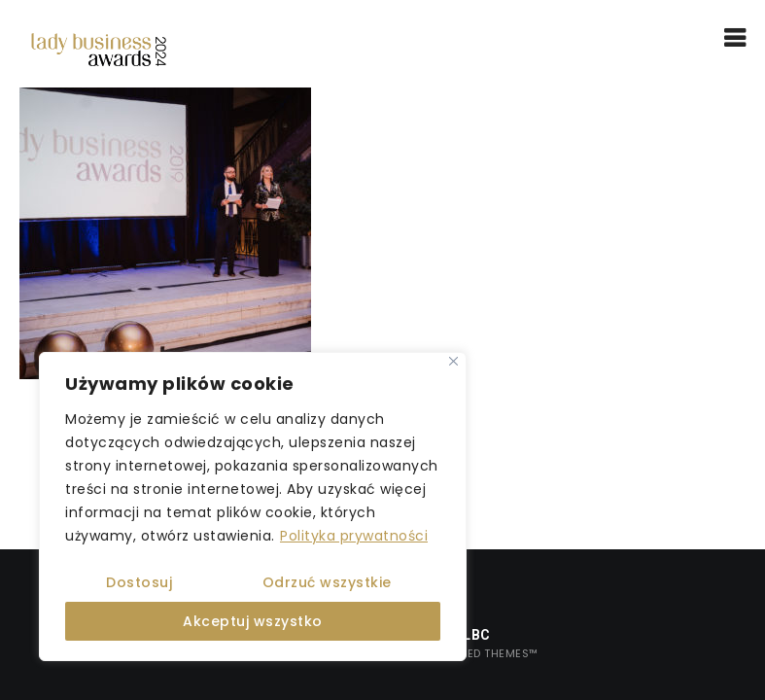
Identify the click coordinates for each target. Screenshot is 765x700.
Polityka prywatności (354, 536)
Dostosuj (139, 582)
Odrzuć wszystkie (327, 582)
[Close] (453, 361)
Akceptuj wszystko (253, 621)
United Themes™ (490, 653)
